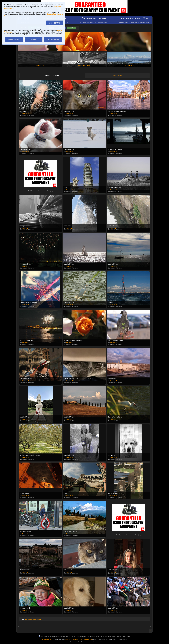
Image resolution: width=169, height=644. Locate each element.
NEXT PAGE (38, 619)
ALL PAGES (28, 619)
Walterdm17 (25, 113)
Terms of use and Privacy (72, 639)
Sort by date (117, 76)
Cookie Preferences (86, 639)
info (52, 191)
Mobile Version (46, 639)
